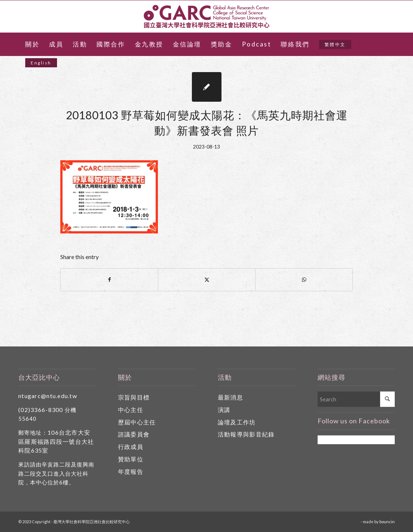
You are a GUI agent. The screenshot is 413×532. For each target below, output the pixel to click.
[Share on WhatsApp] (304, 280)
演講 (224, 410)
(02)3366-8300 (41, 410)
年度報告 (131, 471)
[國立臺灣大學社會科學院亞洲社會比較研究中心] (206, 16)
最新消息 (230, 397)
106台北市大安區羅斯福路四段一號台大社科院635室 (56, 441)
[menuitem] (32, 44)
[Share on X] (207, 280)
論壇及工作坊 (237, 422)
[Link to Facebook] (389, 16)
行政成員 (131, 447)
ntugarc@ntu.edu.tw (48, 396)
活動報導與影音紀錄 (246, 434)
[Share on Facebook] (109, 280)
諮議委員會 (134, 434)
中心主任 (131, 410)
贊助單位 (131, 459)
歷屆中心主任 (137, 422)
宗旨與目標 (134, 397)
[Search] (356, 399)
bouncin (387, 522)
